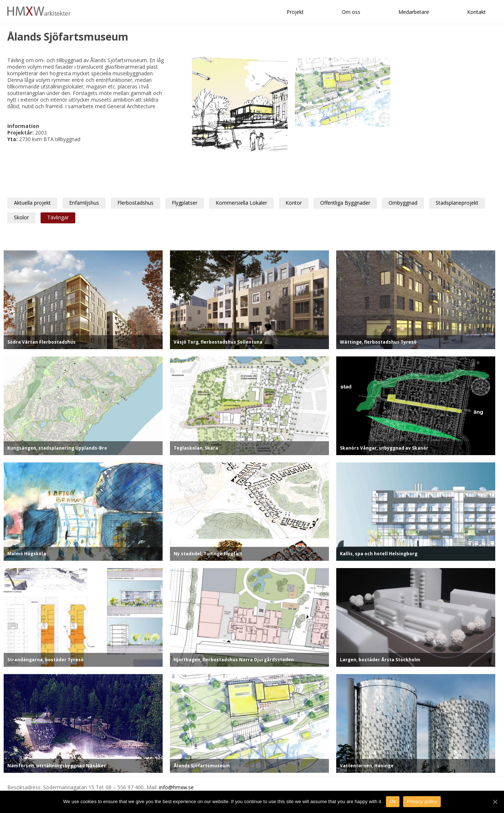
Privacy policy (422, 801)
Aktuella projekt (32, 203)
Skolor (21, 217)
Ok (393, 801)
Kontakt (476, 12)
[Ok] (495, 802)
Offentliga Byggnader (345, 203)
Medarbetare (414, 12)
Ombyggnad (403, 203)
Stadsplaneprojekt (457, 203)
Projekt (295, 12)
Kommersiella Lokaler (241, 203)
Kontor (294, 203)
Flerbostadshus (135, 203)
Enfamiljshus (84, 203)
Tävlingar (58, 217)
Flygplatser (185, 203)
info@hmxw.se (176, 787)
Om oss (351, 12)
